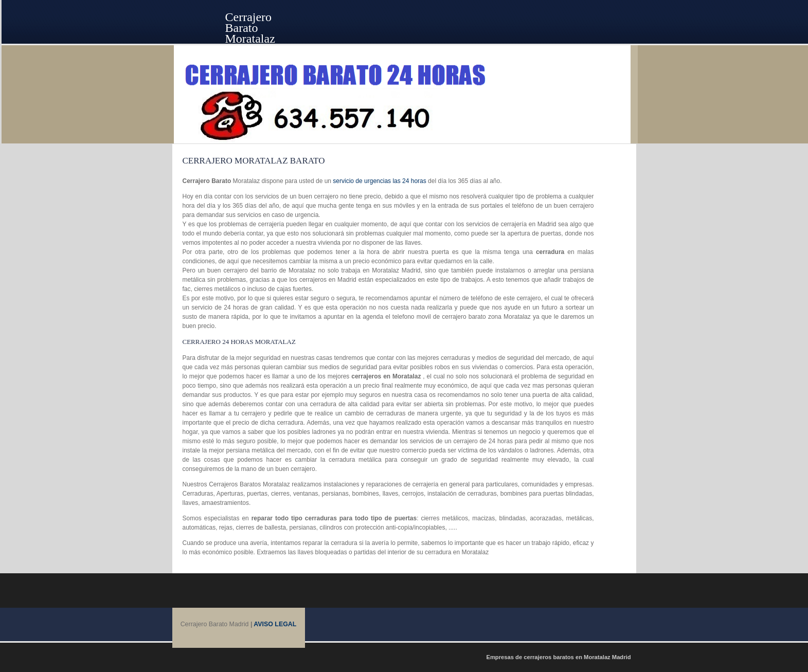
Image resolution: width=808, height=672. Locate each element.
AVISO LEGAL (275, 624)
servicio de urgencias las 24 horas (379, 181)
